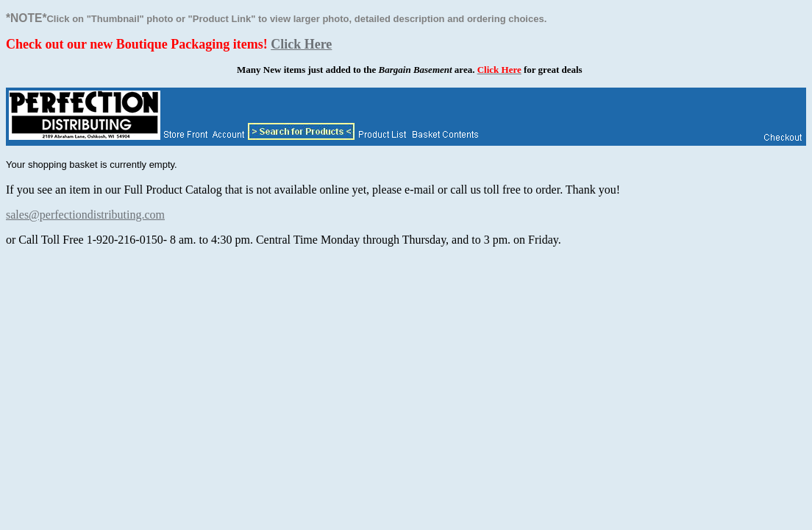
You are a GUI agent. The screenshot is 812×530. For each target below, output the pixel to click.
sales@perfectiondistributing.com (85, 215)
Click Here (301, 44)
